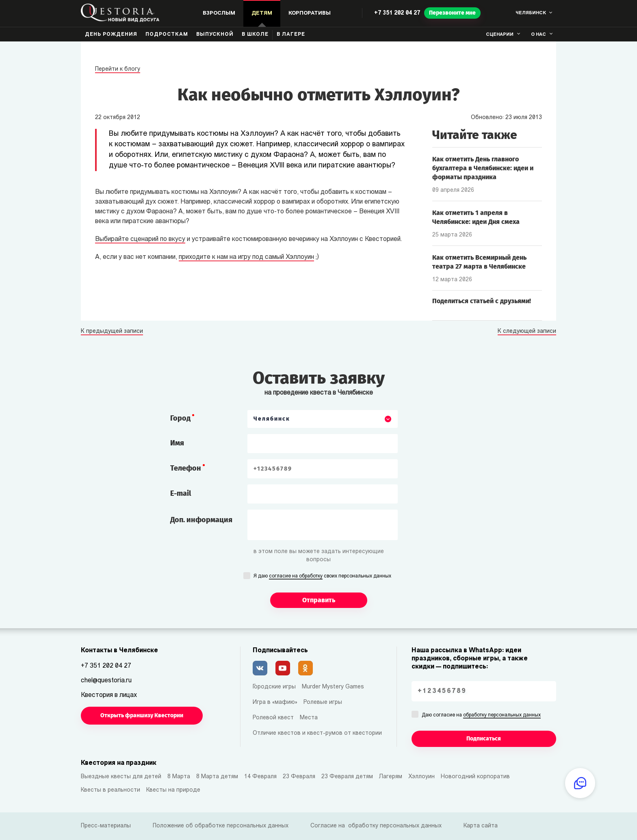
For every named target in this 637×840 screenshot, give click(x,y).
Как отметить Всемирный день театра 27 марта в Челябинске (479, 262)
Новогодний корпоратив (475, 777)
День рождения (111, 35)
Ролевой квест (273, 718)
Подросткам (167, 35)
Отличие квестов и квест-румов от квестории (317, 733)
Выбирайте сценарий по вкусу (140, 239)
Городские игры (274, 687)
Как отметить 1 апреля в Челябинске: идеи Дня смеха (476, 217)
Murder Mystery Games (333, 687)
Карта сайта (481, 826)
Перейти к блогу (118, 69)
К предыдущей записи (112, 332)
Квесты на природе (173, 790)
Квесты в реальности (110, 790)
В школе (255, 35)
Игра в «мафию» (275, 702)
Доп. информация (201, 520)
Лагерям (391, 777)
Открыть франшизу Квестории (142, 715)
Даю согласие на (481, 716)
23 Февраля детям (347, 777)
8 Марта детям (217, 777)
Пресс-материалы (106, 826)
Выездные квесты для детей (121, 777)
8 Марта (179, 777)
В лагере (291, 35)
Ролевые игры (323, 702)
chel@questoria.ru (106, 681)
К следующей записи (527, 332)
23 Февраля (299, 777)
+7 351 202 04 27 (397, 13)
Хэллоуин (421, 777)
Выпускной (215, 35)
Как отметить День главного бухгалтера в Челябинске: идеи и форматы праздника (483, 168)
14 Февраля (260, 777)
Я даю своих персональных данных (322, 577)
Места (309, 718)
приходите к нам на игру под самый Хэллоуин (246, 257)
